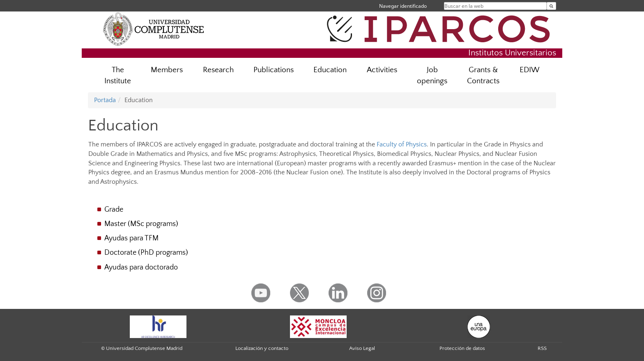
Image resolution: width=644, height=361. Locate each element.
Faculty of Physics (402, 144)
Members (167, 70)
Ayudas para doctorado (141, 267)
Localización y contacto (262, 348)
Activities (382, 70)
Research (218, 70)
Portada (105, 100)
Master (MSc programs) (141, 224)
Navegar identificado (403, 6)
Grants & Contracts (483, 75)
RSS (542, 348)
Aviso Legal (362, 348)
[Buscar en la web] (551, 6)
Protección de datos (462, 348)
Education (330, 70)
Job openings (432, 75)
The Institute (118, 75)
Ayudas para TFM (131, 238)
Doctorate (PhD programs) (146, 253)
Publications (274, 70)
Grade (114, 210)
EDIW (530, 70)
